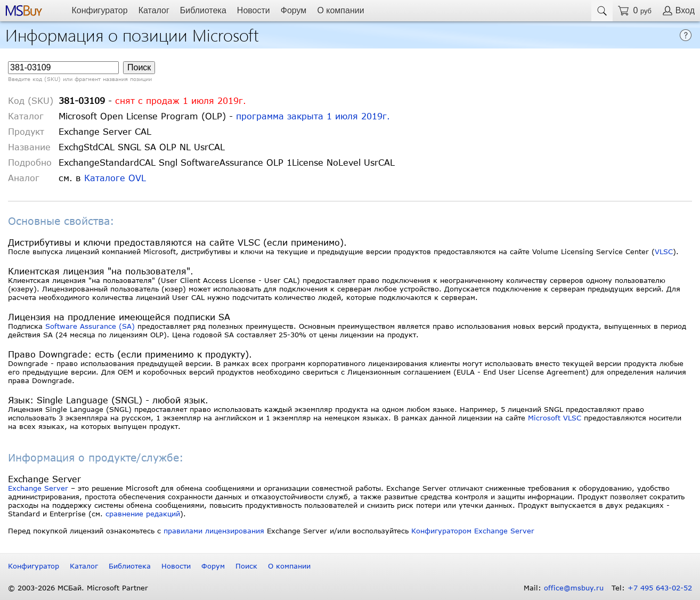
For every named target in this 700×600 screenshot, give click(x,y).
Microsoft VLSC (555, 418)
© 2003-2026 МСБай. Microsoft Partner (78, 588)
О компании (340, 10)
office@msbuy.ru (574, 588)
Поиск (246, 566)
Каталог (154, 10)
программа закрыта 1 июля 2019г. (313, 116)
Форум (294, 10)
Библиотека (203, 10)
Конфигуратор (99, 10)
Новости (254, 10)
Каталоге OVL (115, 178)
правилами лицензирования (214, 531)
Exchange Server (38, 488)
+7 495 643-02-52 (660, 588)
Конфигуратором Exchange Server (473, 531)
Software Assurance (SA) (90, 326)
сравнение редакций (143, 514)
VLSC (664, 252)
